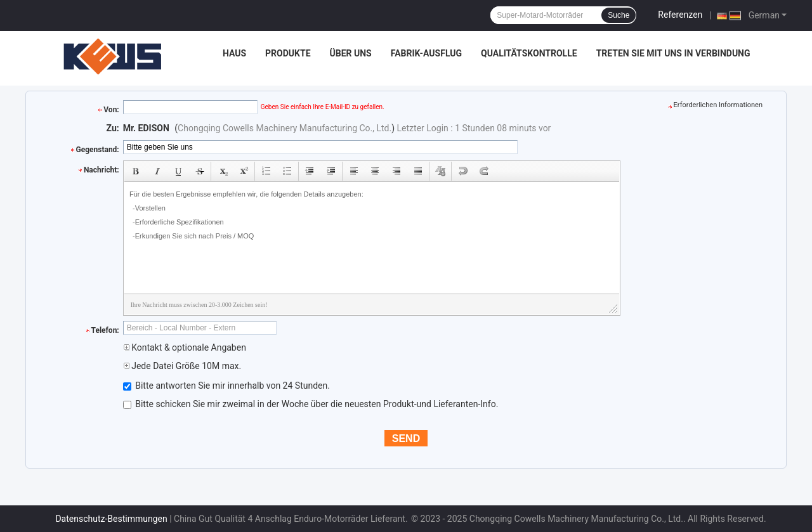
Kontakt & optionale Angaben (185, 347)
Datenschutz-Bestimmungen (111, 519)
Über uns (351, 53)
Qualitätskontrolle (529, 53)
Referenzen (680, 15)
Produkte (288, 53)
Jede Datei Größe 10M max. (182, 366)
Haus (234, 53)
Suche (619, 15)
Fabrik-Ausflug (426, 53)
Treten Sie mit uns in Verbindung (673, 53)
